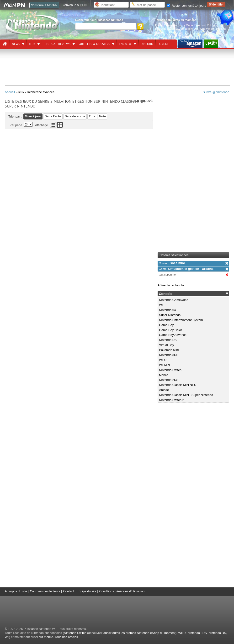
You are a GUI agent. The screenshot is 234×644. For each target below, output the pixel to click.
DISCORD (147, 44)
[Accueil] (5, 44)
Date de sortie (75, 116)
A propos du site (16, 591)
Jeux (32, 44)
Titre (92, 116)
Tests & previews (57, 44)
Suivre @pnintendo (216, 92)
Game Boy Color (170, 330)
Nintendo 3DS (169, 355)
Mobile (164, 375)
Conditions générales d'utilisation (122, 591)
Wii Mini (165, 365)
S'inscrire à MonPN (44, 5)
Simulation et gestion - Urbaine (186, 269)
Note (103, 116)
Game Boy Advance (173, 335)
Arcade (164, 390)
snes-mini (172, 263)
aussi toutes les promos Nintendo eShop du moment (139, 633)
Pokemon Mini (169, 350)
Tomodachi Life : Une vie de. (197, 29)
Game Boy (166, 325)
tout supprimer (168, 274)
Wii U (163, 360)
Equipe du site (86, 591)
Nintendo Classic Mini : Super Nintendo (186, 395)
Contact (68, 591)
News (16, 44)
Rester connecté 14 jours (186, 6)
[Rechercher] (106, 26)
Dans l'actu (53, 116)
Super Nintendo (170, 315)
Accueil (10, 92)
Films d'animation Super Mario (174, 25)
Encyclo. (125, 44)
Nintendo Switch (170, 370)
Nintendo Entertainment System (181, 320)
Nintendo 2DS (169, 380)
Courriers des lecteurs (45, 591)
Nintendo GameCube (174, 300)
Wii (161, 305)
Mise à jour (33, 116)
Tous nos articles (66, 637)
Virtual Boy (167, 345)
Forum (163, 44)
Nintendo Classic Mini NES (178, 385)
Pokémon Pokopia (206, 25)
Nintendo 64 (167, 310)
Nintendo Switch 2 (166, 29)
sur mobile (46, 637)
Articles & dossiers (95, 44)
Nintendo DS (168, 340)
